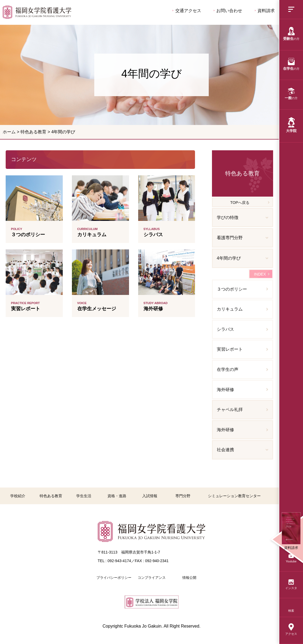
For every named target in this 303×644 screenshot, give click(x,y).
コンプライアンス (152, 578)
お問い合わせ (228, 11)
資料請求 (265, 11)
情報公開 (189, 578)
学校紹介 (18, 496)
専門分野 (183, 496)
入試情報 (150, 496)
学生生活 (84, 496)
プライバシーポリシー (114, 578)
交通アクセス (187, 11)
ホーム (9, 132)
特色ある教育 (33, 132)
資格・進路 (117, 496)
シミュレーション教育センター (234, 496)
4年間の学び (37, 12)
